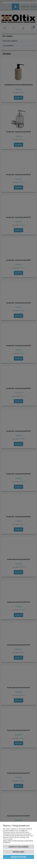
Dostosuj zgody (18, 852)
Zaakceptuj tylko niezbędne (18, 847)
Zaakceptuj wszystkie (18, 857)
